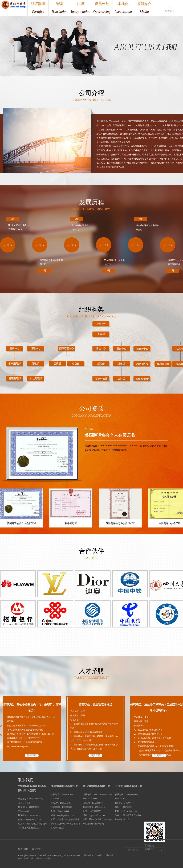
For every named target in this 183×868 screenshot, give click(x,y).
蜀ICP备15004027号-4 (41, 858)
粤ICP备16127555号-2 (94, 855)
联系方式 (36, 849)
